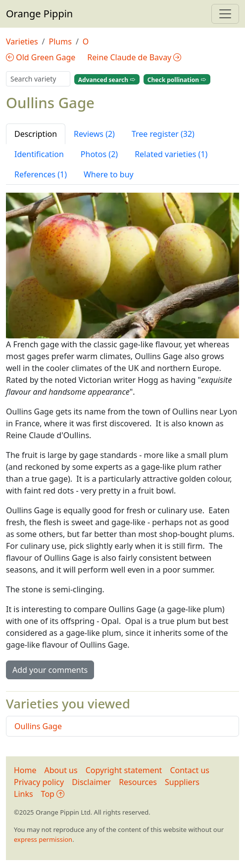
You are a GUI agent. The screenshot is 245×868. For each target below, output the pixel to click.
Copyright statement (124, 770)
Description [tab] (36, 134)
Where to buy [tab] (109, 174)
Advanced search (107, 79)
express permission (43, 839)
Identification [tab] (39, 154)
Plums (60, 41)
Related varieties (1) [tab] (171, 154)
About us (61, 770)
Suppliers (182, 782)
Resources (138, 782)
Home (25, 770)
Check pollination (177, 79)
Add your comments (50, 670)
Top (53, 794)
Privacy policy (39, 782)
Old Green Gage (41, 57)
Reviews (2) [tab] (94, 134)
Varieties (22, 41)
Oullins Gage (38, 726)
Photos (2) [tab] (99, 154)
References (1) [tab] (41, 174)
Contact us (190, 770)
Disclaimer (91, 782)
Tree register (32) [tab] (163, 134)
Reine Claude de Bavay (134, 57)
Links (24, 794)
